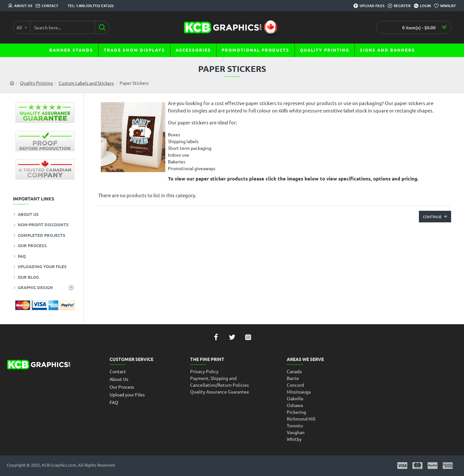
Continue (432, 217)
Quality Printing (36, 83)
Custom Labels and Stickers (86, 83)
